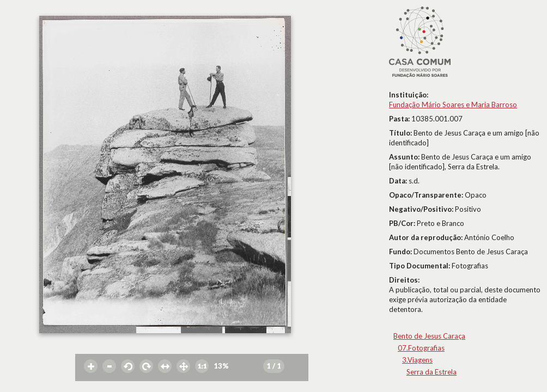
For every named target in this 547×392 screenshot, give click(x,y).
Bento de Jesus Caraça (429, 336)
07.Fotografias (421, 348)
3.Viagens (417, 360)
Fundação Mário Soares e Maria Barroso (453, 105)
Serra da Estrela (431, 372)
